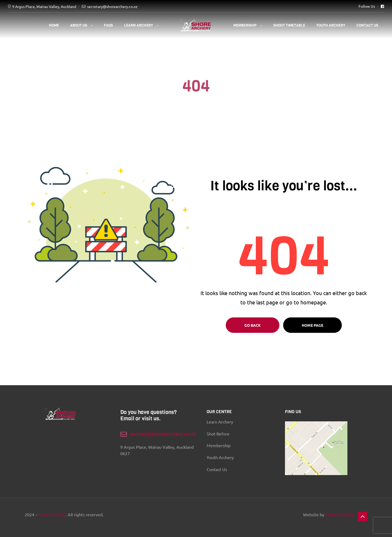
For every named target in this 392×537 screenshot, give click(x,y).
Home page (312, 325)
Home (54, 25)
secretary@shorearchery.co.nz (112, 6)
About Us (79, 25)
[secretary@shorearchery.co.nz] (124, 434)
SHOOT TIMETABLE (289, 25)
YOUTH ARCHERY (331, 25)
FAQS (108, 25)
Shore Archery (52, 514)
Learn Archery (139, 25)
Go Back (253, 325)
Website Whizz (340, 514)
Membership (245, 25)
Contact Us (367, 25)
